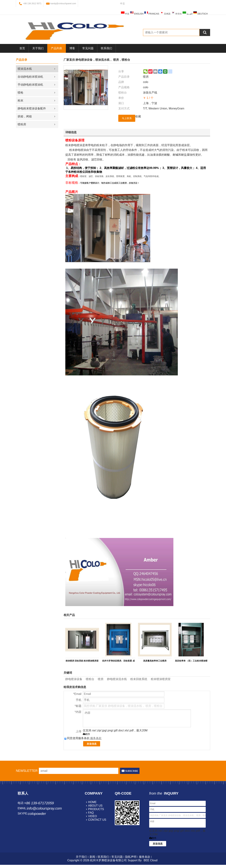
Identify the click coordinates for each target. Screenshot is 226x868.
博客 (72, 48)
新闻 (92, 857)
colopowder (37, 814)
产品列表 (56, 48)
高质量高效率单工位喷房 (155, 661)
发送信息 (92, 744)
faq (91, 813)
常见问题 (88, 48)
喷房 (101, 679)
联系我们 (106, 48)
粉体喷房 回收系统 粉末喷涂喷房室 (82, 661)
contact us (97, 820)
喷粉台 (90, 679)
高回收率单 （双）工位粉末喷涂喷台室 (191, 662)
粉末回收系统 (139, 679)
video (93, 816)
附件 (86, 734)
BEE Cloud (150, 860)
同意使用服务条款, (83, 738)
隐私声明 (131, 857)
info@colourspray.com (44, 808)
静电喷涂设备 (74, 679)
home (92, 802)
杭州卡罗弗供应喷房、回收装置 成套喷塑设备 (118, 662)
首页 (22, 48)
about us (95, 806)
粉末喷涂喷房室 (161, 679)
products (96, 809)
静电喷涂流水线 (117, 679)
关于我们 (38, 48)
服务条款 (96, 738)
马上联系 (127, 118)
